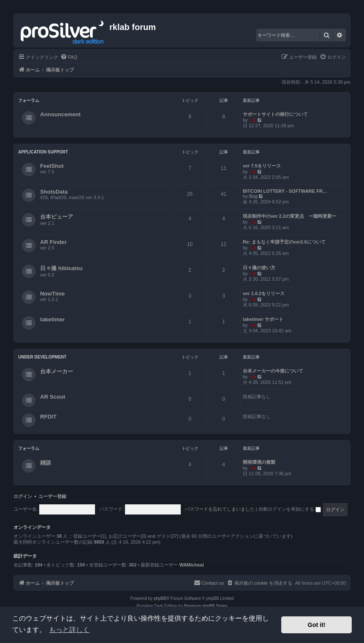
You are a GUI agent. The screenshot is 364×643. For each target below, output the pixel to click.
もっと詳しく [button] (69, 630)
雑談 (46, 463)
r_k (253, 120)
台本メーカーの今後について (273, 371)
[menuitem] (69, 57)
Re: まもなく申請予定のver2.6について (284, 242)
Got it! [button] (317, 625)
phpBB (160, 598)
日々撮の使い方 (259, 268)
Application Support (43, 152)
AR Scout (53, 397)
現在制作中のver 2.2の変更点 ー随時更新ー (290, 216)
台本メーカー (57, 371)
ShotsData (54, 192)
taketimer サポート (263, 319)
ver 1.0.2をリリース (264, 293)
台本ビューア (57, 217)
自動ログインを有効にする (290, 509)
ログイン (23, 496)
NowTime (52, 294)
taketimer (53, 319)
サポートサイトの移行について (275, 114)
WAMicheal (191, 565)
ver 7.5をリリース (262, 166)
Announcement (60, 114)
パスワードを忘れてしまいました (220, 509)
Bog (253, 196)
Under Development (42, 357)
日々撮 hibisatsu (61, 268)
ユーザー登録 (52, 496)
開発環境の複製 (259, 462)
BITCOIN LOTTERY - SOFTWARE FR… (285, 191)
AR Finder (53, 242)
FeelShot (52, 166)
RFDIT (48, 417)
